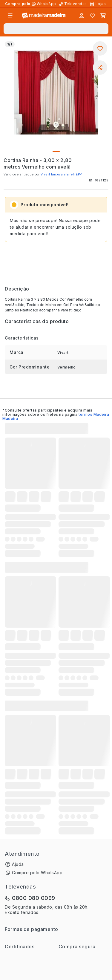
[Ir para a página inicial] (44, 16)
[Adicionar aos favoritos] (100, 48)
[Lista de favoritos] (92, 16)
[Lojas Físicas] (98, 4)
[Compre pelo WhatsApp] (45, 4)
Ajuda (18, 864)
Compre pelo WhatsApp (37, 873)
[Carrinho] (103, 16)
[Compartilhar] (100, 68)
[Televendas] (73, 4)
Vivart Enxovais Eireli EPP (61, 174)
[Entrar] (82, 16)
